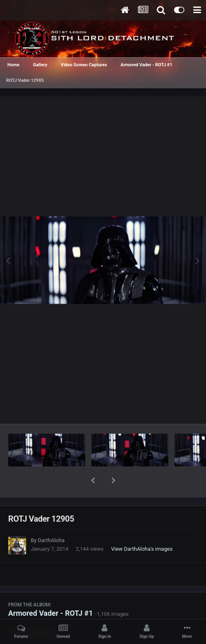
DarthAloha (51, 519)
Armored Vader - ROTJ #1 (51, 592)
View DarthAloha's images (142, 528)
